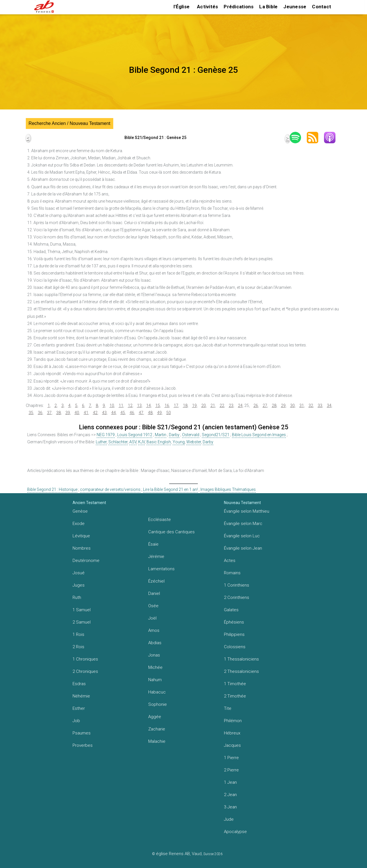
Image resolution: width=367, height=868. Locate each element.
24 (240, 405)
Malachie (157, 741)
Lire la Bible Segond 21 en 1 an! (170, 489)
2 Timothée (235, 696)
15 (158, 405)
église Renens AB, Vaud (179, 854)
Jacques (232, 745)
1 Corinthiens (237, 585)
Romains (232, 573)
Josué (79, 573)
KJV (141, 442)
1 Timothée (235, 684)
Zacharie (157, 729)
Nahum (155, 680)
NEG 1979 (106, 435)
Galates (231, 610)
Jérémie (156, 557)
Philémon (233, 721)
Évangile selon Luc (242, 536)
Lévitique (81, 536)
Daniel (154, 593)
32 (311, 405)
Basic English (159, 442)
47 (141, 413)
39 (68, 413)
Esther (79, 708)
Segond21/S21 (216, 435)
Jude (229, 819)
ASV (133, 442)
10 (112, 405)
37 (49, 413)
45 (123, 413)
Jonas (154, 655)
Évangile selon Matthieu (247, 511)
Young (179, 442)
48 (150, 413)
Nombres (82, 548)
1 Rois (78, 634)
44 (114, 413)
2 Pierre (231, 770)
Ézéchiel (156, 581)
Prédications (239, 7)
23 (231, 405)
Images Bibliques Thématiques (228, 489)
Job (76, 721)
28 (274, 405)
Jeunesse (295, 7)
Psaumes (82, 733)
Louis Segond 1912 (135, 435)
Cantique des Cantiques (171, 532)
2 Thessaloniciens (241, 671)
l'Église (181, 7)
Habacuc (157, 692)
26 (256, 405)
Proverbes (83, 745)
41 (86, 413)
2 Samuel (82, 622)
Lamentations (161, 569)
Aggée (155, 717)
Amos (154, 630)
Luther (101, 442)
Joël (152, 618)
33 (320, 405)
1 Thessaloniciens (241, 659)
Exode (79, 524)
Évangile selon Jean (243, 548)
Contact (322, 7)
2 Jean (230, 795)
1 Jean (230, 782)
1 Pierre (231, 758)
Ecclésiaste (160, 520)
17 (176, 405)
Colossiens (235, 647)
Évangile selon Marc (243, 524)
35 (31, 413)
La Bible (268, 7)
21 (213, 405)
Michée (155, 667)
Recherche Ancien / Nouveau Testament (70, 123)
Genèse (80, 511)
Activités (207, 7)
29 (283, 405)
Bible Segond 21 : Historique (52, 489)
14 (149, 405)
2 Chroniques (85, 671)
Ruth (77, 597)
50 (169, 413)
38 (58, 413)
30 (292, 405)
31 (302, 405)
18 (185, 405)
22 (222, 405)
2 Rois (78, 647)
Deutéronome (86, 561)
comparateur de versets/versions (110, 489)
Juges (79, 585)
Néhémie (81, 696)
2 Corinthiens (237, 597)
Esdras (79, 684)
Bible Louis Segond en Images (259, 435)
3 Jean (230, 807)
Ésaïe (153, 544)
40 (77, 413)
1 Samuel (82, 610)
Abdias (155, 643)
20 (204, 405)
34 (329, 405)
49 (159, 413)
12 (130, 405)
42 (95, 413)
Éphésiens (234, 622)
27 (265, 405)
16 (167, 405)
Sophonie (158, 704)
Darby (174, 435)
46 (132, 413)
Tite (228, 708)
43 (104, 413)
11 (121, 405)
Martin (161, 435)
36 (40, 413)
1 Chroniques (85, 659)
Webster (194, 442)
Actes (230, 561)
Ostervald (191, 435)
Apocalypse (235, 832)
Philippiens (234, 634)
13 (139, 405)
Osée (153, 606)
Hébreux (232, 733)
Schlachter (118, 442)
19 (194, 405)
